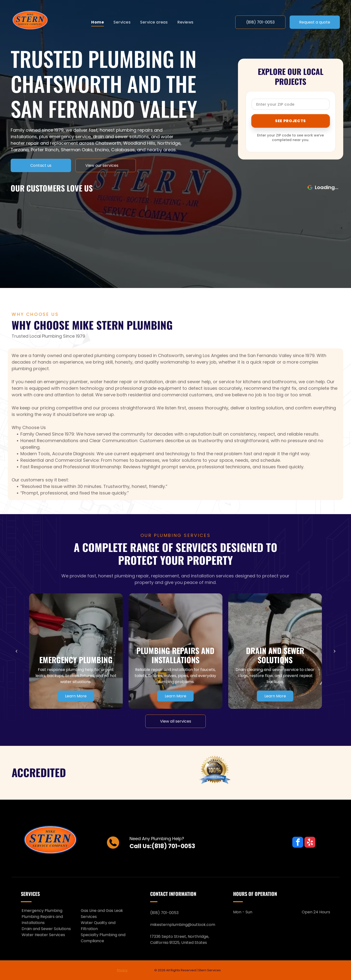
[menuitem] (98, 22)
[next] (335, 651)
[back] (16, 651)
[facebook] (298, 843)
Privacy (122, 970)
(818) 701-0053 (173, 846)
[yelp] (310, 843)
